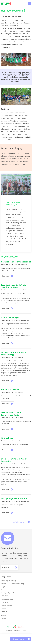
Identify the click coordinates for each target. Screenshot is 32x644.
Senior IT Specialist (10, 389)
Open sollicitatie (10, 567)
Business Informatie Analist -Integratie (15, 460)
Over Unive (5, 603)
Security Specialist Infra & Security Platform (13, 286)
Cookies (17, 631)
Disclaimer (9, 631)
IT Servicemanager (10, 317)
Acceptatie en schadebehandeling (12, 584)
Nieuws (3, 616)
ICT (2, 590)
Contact (4, 619)
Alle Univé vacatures (21, 522)
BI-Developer (7, 438)
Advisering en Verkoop (9, 581)
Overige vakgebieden (8, 593)
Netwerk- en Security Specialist (16, 262)
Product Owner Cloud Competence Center (11, 414)
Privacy (24, 631)
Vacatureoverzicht (7, 600)
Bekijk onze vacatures (21, 639)
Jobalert (4, 609)
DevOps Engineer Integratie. (14, 498)
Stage (3, 587)
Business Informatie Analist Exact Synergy (14, 353)
